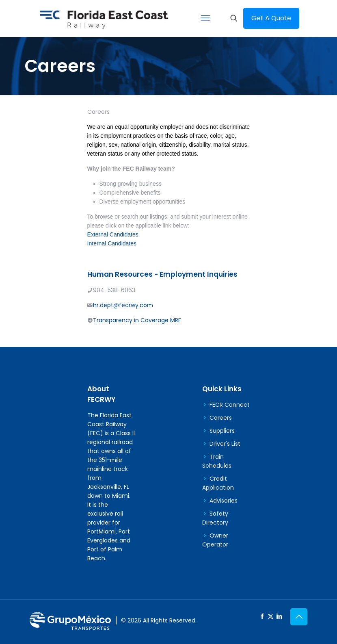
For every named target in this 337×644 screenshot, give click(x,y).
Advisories (224, 501)
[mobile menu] (205, 18)
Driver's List (225, 444)
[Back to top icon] (299, 617)
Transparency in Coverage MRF (137, 320)
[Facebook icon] (262, 616)
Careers (221, 418)
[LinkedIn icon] (279, 616)
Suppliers (222, 431)
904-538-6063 (114, 290)
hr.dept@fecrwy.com (123, 305)
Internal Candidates (112, 243)
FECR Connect (230, 405)
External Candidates (113, 234)
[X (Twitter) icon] (271, 616)
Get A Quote (271, 18)
